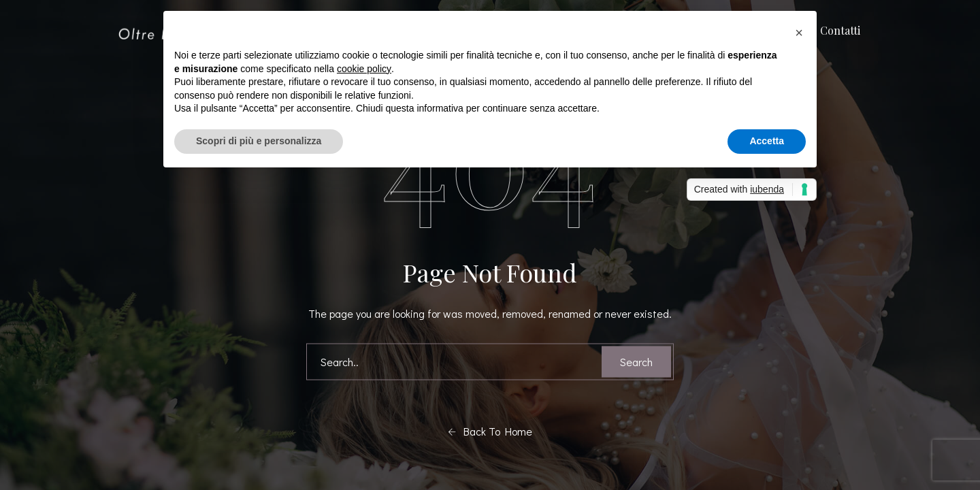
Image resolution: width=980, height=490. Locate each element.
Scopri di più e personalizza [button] (259, 141)
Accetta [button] (767, 141)
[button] (799, 33)
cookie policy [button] (364, 69)
